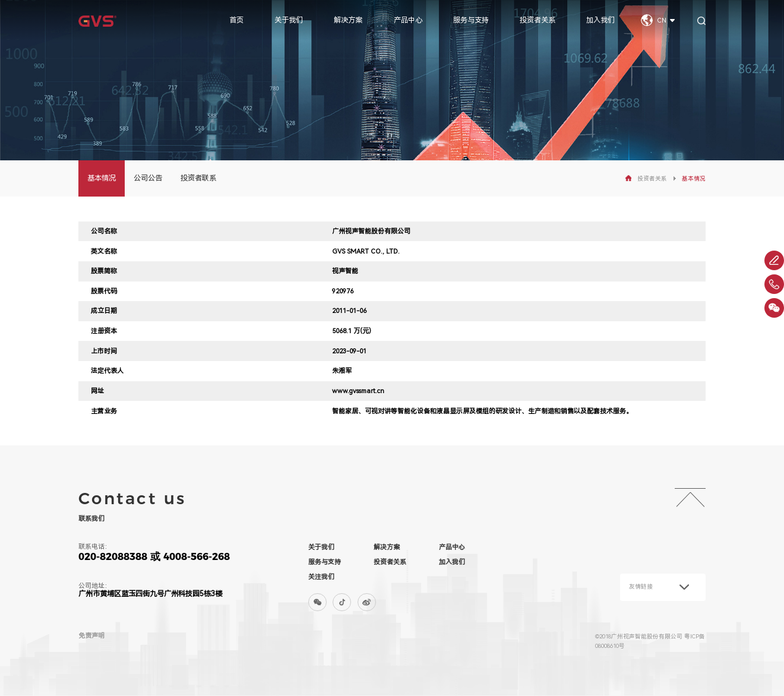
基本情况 (102, 178)
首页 (236, 20)
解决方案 (348, 20)
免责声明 (91, 636)
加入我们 (600, 20)
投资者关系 (538, 20)
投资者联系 (198, 178)
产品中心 (408, 20)
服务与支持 (471, 20)
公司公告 (148, 178)
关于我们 (289, 20)
